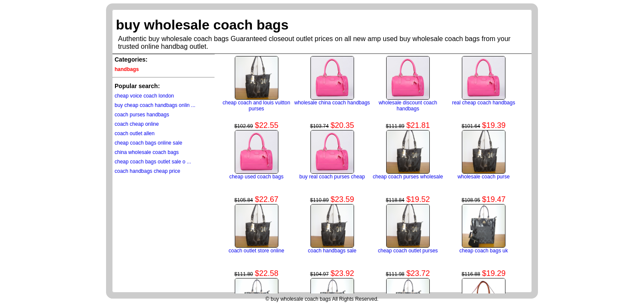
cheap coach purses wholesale (408, 177)
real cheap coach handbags (483, 103)
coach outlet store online (257, 251)
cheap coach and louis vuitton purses (257, 106)
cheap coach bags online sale (148, 143)
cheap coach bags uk (483, 251)
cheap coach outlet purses (408, 251)
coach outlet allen (134, 133)
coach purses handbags (142, 115)
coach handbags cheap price (147, 171)
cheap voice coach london (144, 96)
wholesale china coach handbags (332, 103)
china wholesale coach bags (147, 152)
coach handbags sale (332, 251)
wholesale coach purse (484, 177)
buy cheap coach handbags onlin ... (155, 105)
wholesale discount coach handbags (408, 106)
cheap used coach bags (256, 177)
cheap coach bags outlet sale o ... (153, 162)
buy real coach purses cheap (332, 177)
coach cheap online (137, 124)
